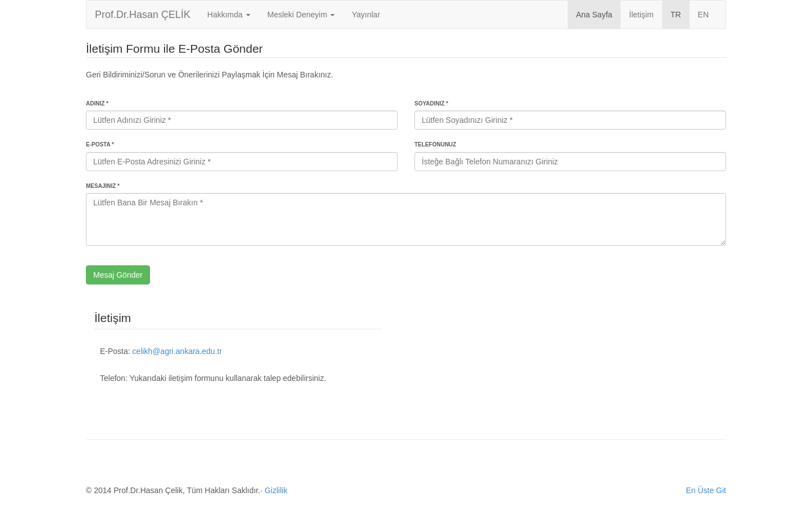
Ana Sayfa (594, 15)
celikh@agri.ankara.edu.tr (177, 351)
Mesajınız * (103, 186)
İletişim (641, 15)
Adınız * (97, 104)
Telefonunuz (435, 144)
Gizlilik (276, 490)
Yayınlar (366, 15)
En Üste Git (706, 490)
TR (676, 15)
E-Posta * (100, 144)
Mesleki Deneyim (301, 15)
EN (703, 15)
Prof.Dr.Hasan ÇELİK (143, 15)
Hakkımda (229, 15)
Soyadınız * (431, 104)
